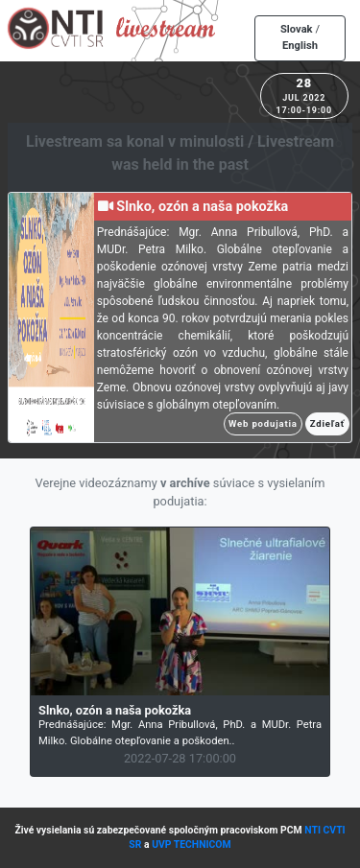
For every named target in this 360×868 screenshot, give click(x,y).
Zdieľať (327, 423)
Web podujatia (263, 423)
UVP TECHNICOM (192, 845)
